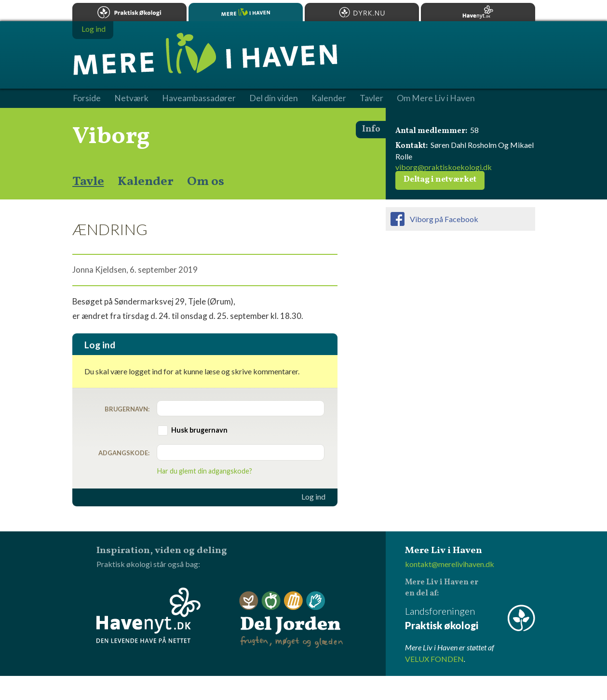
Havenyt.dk (478, 12)
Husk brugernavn (199, 430)
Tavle (88, 182)
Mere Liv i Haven (246, 12)
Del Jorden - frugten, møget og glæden (291, 620)
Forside (87, 98)
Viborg (111, 137)
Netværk (131, 98)
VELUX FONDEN (434, 659)
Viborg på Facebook (444, 219)
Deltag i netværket (440, 180)
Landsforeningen (470, 619)
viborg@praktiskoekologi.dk (444, 167)
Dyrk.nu (362, 12)
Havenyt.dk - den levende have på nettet (148, 615)
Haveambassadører (199, 98)
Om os (206, 182)
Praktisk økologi (129, 12)
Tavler (371, 98)
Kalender (146, 182)
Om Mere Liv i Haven (436, 98)
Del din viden (274, 98)
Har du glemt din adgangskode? (205, 471)
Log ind (313, 497)
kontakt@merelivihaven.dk (450, 564)
